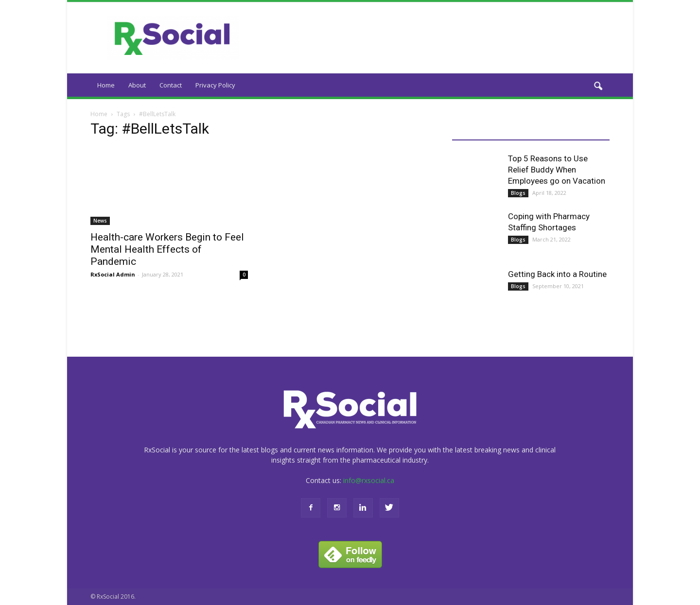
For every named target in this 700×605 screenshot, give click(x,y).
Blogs (518, 193)
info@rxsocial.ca (369, 480)
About (137, 85)
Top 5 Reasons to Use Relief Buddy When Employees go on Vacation (557, 170)
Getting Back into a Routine (557, 274)
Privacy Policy (215, 85)
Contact (171, 85)
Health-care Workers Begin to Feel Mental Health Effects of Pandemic (167, 249)
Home (106, 85)
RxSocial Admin (113, 274)
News (100, 221)
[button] (598, 86)
